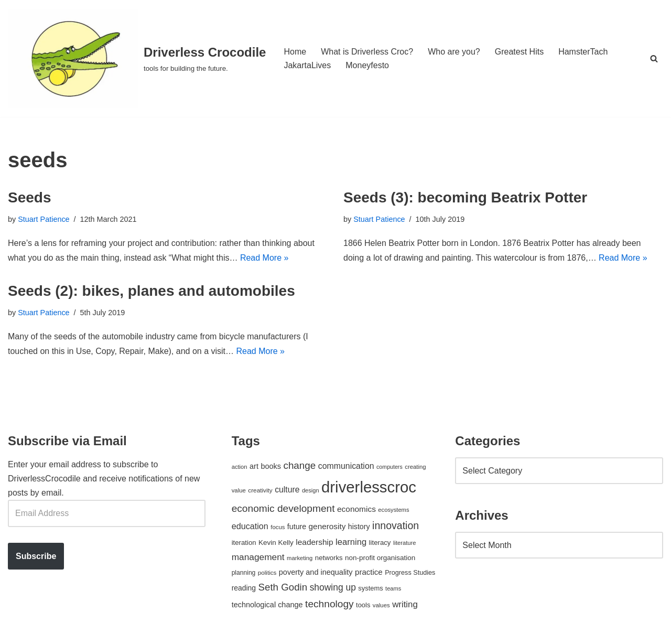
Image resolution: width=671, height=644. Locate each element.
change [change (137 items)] (299, 465)
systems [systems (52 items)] (370, 588)
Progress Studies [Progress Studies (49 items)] (410, 573)
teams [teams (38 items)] (393, 588)
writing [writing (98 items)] (405, 604)
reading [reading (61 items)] (244, 588)
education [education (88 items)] (250, 526)
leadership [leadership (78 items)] (314, 542)
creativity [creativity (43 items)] (260, 490)
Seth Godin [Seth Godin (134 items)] (283, 587)
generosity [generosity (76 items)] (327, 526)
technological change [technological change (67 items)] (267, 605)
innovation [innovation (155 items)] (396, 525)
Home (295, 52)
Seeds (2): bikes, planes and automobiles (151, 291)
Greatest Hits (519, 52)
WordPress (101, 631)
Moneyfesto (367, 65)
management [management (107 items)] (258, 557)
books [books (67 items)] (271, 466)
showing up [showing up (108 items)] (333, 587)
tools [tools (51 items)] (363, 605)
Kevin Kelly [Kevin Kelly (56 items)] (276, 543)
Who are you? (454, 52)
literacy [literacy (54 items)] (380, 543)
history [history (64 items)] (359, 527)
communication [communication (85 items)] (346, 466)
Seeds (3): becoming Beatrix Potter (465, 197)
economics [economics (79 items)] (356, 509)
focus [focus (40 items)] (278, 527)
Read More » (264, 258)
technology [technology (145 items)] (329, 604)
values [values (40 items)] (381, 605)
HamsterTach (583, 52)
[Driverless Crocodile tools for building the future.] (137, 58)
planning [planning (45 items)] (244, 573)
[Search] (654, 58)
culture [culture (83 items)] (287, 490)
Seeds (30, 197)
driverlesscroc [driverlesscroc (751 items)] (369, 487)
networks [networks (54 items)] (329, 558)
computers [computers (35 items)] (389, 467)
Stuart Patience (44, 219)
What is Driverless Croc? (367, 52)
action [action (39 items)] (240, 467)
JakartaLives (307, 65)
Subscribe (36, 556)
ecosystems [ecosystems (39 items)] (393, 510)
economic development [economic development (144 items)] (283, 508)
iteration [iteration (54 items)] (244, 543)
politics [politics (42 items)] (267, 572)
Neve (18, 631)
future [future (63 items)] (297, 527)
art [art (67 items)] (254, 466)
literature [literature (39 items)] (405, 543)
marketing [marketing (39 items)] (300, 558)
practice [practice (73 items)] (369, 572)
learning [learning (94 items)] (351, 542)
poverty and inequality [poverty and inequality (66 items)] (316, 572)
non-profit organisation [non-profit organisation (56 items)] (380, 558)
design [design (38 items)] (311, 490)
